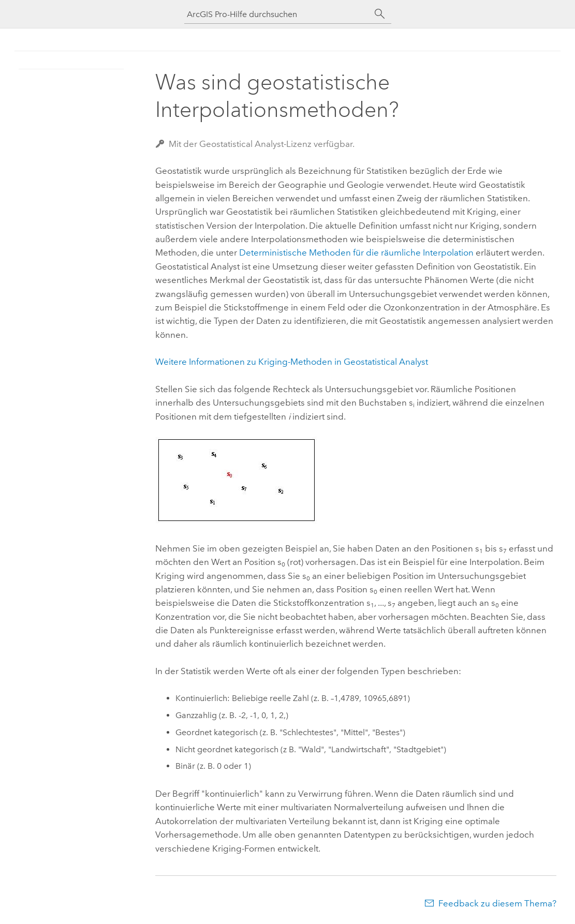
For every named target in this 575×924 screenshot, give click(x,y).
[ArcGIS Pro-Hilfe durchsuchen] (277, 14)
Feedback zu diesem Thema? (497, 903)
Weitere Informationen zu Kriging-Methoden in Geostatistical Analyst (292, 362)
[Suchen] (380, 14)
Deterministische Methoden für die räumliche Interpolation (356, 252)
